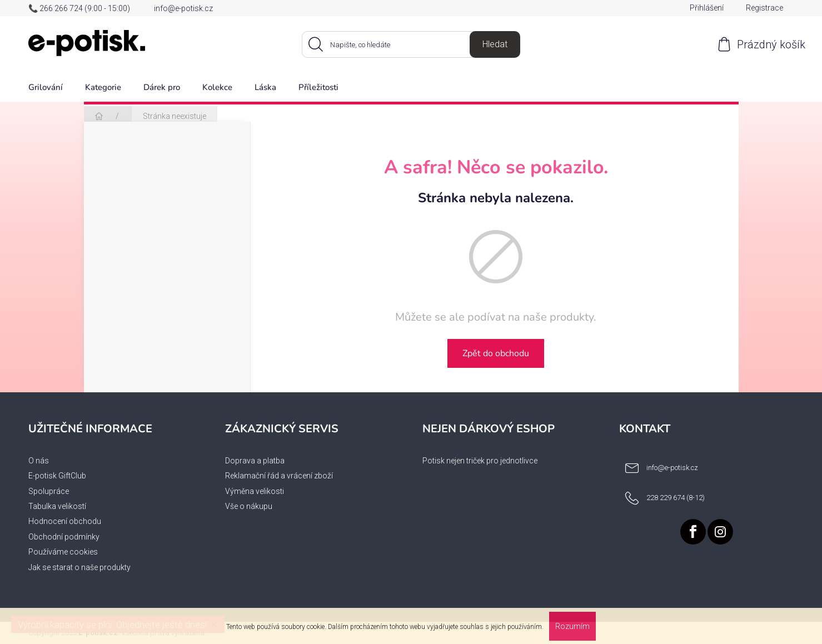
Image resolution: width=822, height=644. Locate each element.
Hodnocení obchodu (65, 521)
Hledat (495, 44)
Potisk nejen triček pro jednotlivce (480, 461)
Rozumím (572, 626)
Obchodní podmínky (64, 537)
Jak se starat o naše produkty (79, 567)
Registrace (764, 8)
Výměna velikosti (255, 491)
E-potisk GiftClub (57, 476)
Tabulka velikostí (57, 506)
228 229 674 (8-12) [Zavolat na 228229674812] (676, 498)
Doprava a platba (255, 461)
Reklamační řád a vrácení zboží (279, 476)
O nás (39, 461)
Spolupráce (49, 491)
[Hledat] (411, 44)
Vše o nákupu (249, 506)
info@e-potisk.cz (183, 8)
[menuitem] (46, 88)
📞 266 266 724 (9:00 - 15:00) (79, 8)
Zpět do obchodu (496, 353)
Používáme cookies (63, 552)
